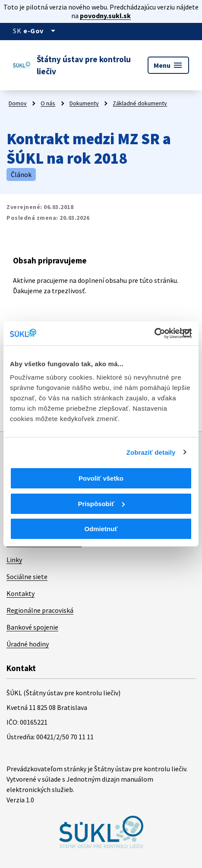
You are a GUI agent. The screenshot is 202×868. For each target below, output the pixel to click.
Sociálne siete (27, 577)
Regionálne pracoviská (40, 610)
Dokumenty (84, 103)
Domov (18, 103)
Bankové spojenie (32, 627)
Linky (14, 560)
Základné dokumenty (140, 103)
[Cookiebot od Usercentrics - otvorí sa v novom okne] (154, 333)
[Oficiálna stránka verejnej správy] (41, 31)
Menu (168, 65)
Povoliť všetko (101, 478)
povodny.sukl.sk (105, 16)
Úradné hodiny (28, 644)
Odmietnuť (101, 529)
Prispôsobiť (101, 504)
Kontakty (21, 593)
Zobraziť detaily (151, 452)
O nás (48, 103)
